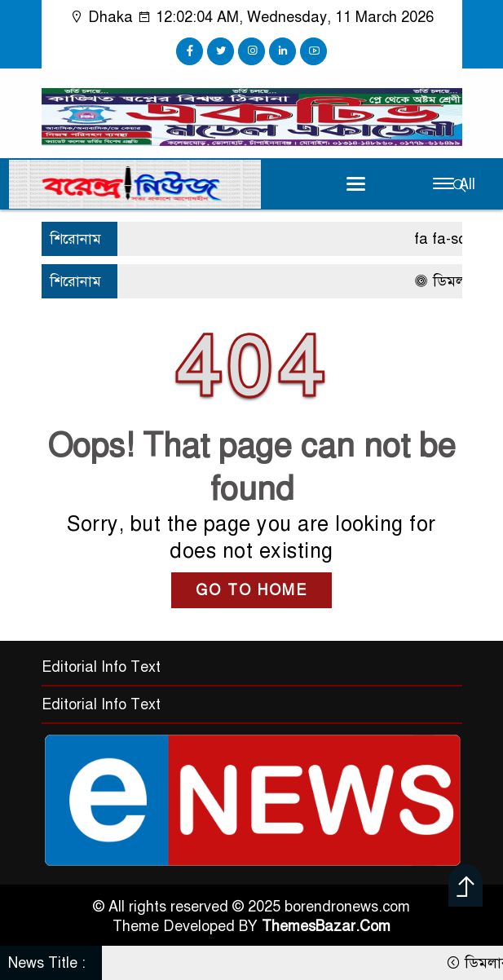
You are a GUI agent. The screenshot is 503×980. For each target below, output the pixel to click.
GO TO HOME (251, 590)
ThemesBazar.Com (326, 926)
